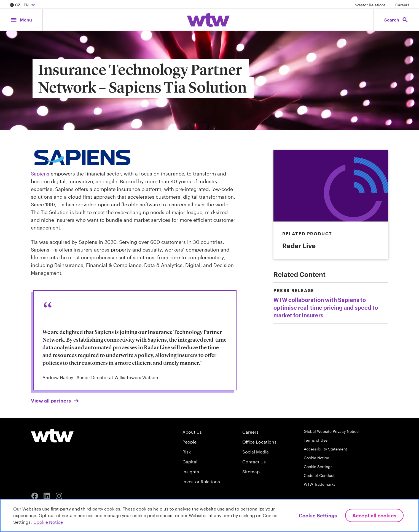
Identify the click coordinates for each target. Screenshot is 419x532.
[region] (209, 515)
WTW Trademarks (320, 484)
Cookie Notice (316, 458)
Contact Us (254, 462)
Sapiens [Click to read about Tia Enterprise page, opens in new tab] (40, 174)
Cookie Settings (318, 467)
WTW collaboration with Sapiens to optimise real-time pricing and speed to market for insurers (326, 307)
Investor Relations (370, 5)
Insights (191, 472)
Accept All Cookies (374, 515)
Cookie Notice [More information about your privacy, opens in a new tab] (48, 522)
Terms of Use (316, 440)
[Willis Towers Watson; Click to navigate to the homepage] (208, 20)
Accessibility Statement (325, 449)
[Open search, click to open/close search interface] (396, 20)
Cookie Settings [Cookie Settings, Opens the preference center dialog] (318, 515)
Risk (187, 452)
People (190, 442)
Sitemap (251, 472)
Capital (190, 462)
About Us (192, 432)
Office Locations (259, 442)
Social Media (256, 452)
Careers (402, 5)
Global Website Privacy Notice (331, 431)
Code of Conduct (319, 475)
